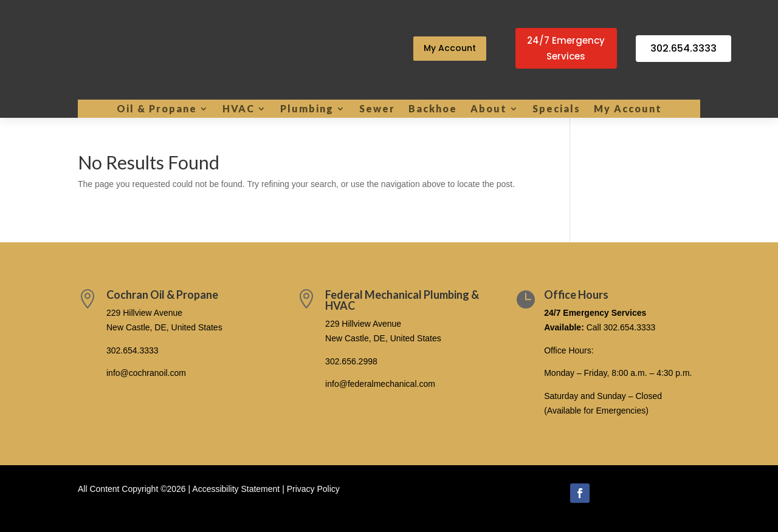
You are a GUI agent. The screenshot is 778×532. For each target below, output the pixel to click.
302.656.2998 (351, 361)
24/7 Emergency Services (566, 48)
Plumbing (307, 109)
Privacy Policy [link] (313, 489)
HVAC (239, 109)
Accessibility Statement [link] (236, 489)
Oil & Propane (157, 109)
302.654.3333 (683, 48)
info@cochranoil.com (146, 373)
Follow (614, 492)
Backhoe (433, 109)
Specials (556, 109)
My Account (450, 48)
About (489, 109)
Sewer (377, 109)
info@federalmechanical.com (380, 384)
